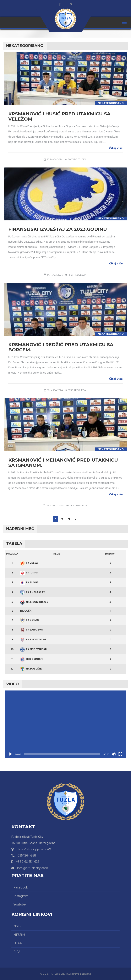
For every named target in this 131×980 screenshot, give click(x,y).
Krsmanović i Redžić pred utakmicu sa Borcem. (61, 347)
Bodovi (110, 554)
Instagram (21, 896)
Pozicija (12, 554)
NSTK (18, 926)
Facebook (21, 887)
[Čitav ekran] (120, 754)
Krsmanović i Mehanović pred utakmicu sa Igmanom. (63, 463)
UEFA (18, 943)
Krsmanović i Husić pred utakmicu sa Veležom (59, 116)
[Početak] (11, 754)
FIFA (17, 952)
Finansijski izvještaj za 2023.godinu (58, 229)
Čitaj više (116, 148)
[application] (65, 724)
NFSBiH (19, 935)
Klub (57, 554)
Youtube (20, 904)
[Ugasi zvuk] (114, 754)
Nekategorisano (111, 103)
